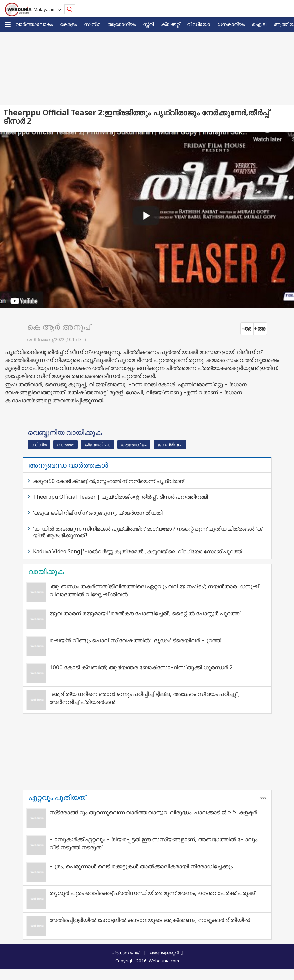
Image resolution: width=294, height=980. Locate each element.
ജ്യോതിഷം (98, 444)
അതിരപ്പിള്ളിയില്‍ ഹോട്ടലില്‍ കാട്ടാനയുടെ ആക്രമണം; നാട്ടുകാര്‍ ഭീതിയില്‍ (150, 920)
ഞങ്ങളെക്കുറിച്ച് (166, 953)
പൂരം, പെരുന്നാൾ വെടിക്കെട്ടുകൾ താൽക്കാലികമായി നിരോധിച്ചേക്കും (141, 866)
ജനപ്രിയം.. (170, 444)
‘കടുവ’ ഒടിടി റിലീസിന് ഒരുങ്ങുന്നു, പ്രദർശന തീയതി (98, 513)
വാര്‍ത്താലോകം (34, 24)
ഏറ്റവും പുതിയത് (57, 797)
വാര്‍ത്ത (66, 444)
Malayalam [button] (46, 9)
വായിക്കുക (46, 571)
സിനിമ (92, 24)
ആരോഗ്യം (121, 24)
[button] (8, 24)
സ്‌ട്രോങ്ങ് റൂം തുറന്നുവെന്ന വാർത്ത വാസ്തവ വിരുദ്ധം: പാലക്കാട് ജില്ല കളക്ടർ (153, 812)
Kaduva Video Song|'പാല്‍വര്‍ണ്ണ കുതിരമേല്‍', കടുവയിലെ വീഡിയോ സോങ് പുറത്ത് (137, 551)
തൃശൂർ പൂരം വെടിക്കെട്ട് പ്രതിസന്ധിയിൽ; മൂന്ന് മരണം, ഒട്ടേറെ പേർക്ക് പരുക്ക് (152, 893)
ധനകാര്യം (231, 24)
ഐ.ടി (259, 24)
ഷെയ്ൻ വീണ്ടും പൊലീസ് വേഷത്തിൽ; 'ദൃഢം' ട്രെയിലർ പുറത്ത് (135, 640)
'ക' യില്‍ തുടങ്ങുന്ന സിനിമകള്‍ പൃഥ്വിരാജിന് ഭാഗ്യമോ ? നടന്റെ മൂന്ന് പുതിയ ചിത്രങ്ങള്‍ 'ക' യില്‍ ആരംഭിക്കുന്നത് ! (148, 532)
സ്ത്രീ (148, 24)
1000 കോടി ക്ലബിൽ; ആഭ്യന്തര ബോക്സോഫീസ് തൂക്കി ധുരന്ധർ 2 (141, 667)
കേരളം (68, 24)
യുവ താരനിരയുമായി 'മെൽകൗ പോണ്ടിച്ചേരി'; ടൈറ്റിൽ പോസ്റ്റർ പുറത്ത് (144, 613)
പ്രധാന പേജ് (125, 953)
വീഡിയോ (198, 24)
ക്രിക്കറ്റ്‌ (170, 24)
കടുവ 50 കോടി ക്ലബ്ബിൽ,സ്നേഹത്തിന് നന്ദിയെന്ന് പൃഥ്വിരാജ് (108, 481)
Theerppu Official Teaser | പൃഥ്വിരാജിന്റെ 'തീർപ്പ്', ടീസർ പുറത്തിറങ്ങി (120, 497)
